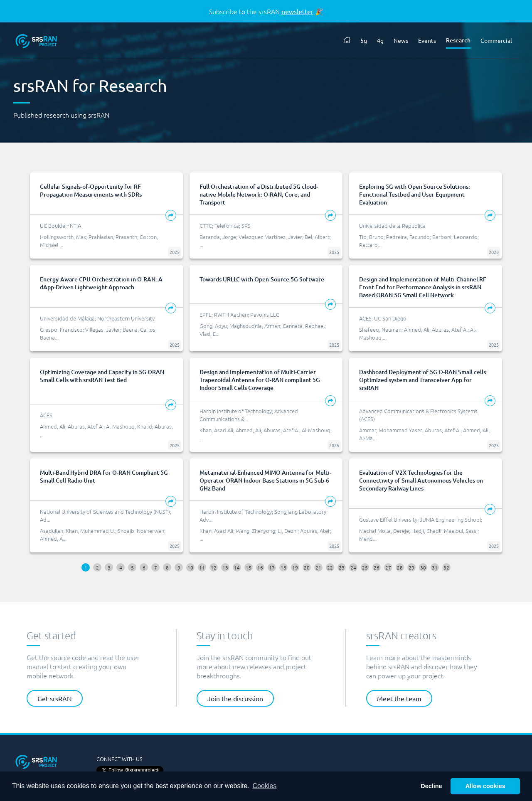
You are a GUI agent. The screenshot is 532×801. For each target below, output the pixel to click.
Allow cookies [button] (485, 786)
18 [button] (283, 567)
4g (380, 40)
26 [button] (377, 567)
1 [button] (86, 567)
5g (364, 40)
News (401, 40)
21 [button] (318, 567)
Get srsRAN (55, 698)
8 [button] (167, 567)
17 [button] (272, 567)
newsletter (297, 11)
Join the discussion (235, 698)
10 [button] (190, 567)
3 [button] (109, 567)
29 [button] (411, 567)
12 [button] (214, 567)
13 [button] (225, 567)
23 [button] (342, 567)
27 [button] (388, 567)
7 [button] (156, 567)
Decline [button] (431, 786)
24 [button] (353, 567)
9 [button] (179, 567)
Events (427, 40)
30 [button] (423, 567)
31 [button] (435, 567)
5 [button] (132, 567)
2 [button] (97, 567)
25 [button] (365, 567)
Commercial (496, 40)
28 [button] (400, 567)
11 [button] (202, 567)
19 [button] (295, 567)
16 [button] (260, 567)
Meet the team (399, 698)
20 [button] (307, 567)
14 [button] (237, 567)
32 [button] (446, 567)
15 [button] (249, 567)
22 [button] (330, 567)
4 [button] (121, 567)
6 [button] (144, 567)
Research (458, 40)
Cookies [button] (264, 786)
